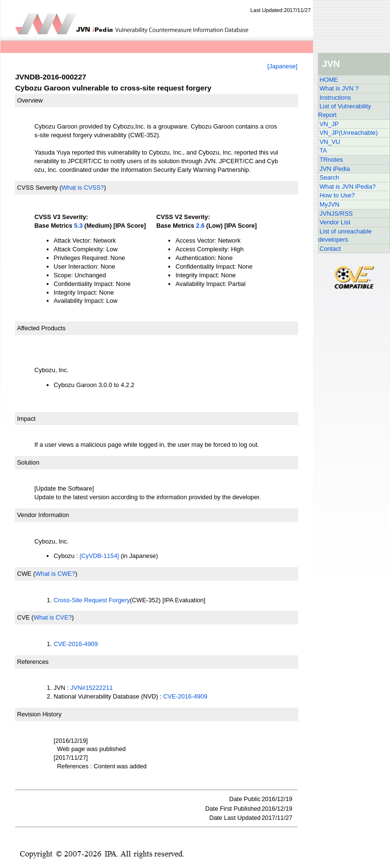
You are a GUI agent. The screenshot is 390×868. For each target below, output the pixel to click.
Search (330, 177)
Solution (28, 462)
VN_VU (330, 142)
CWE (25, 574)
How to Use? (337, 195)
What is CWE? (55, 574)
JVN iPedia (335, 169)
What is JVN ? (339, 88)
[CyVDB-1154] (100, 556)
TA (323, 150)
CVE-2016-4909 (76, 644)
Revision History (39, 714)
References (33, 662)
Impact (26, 419)
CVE (24, 617)
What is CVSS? (83, 188)
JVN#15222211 (91, 688)
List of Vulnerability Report (345, 110)
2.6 (201, 226)
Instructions (335, 97)
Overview (30, 100)
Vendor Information (43, 515)
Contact (330, 249)
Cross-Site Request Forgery (92, 600)
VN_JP (329, 124)
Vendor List (335, 222)
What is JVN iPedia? (348, 187)
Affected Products (42, 328)
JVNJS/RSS (336, 214)
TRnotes (331, 160)
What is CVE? (53, 617)
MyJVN (330, 204)
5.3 (78, 226)
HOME (329, 80)
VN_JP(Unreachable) (349, 133)
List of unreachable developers (345, 236)
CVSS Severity (38, 188)
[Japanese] (283, 66)
